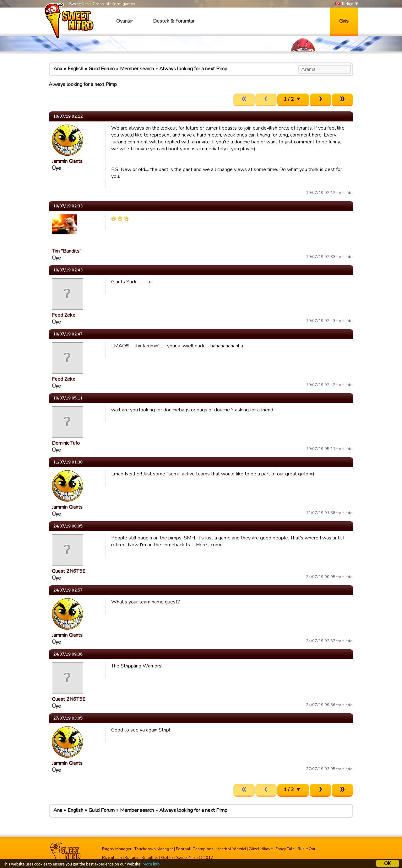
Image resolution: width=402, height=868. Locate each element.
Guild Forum (102, 69)
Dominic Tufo (66, 443)
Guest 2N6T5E (69, 571)
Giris (344, 21)
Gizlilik (167, 858)
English (75, 69)
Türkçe (344, 4)
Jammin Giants (67, 161)
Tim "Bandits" (67, 251)
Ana (58, 69)
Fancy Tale (285, 849)
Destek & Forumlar (174, 21)
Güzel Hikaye (261, 849)
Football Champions (195, 849)
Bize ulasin (112, 858)
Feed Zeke (64, 315)
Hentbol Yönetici (231, 849)
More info (151, 864)
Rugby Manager (117, 849)
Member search (137, 69)
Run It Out (306, 849)
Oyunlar (125, 21)
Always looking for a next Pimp (193, 69)
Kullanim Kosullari (141, 858)
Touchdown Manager (154, 849)
